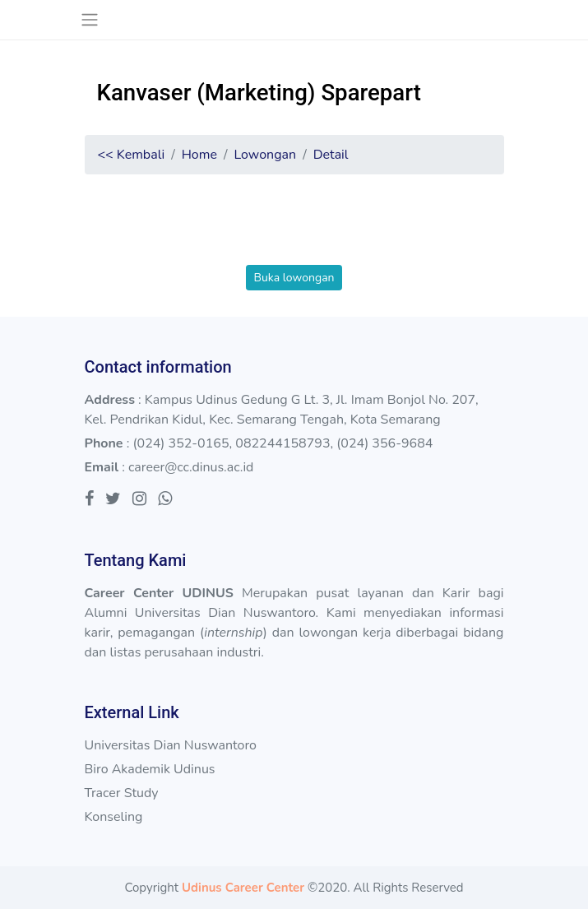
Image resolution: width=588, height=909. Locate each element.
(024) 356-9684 (384, 443)
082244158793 (282, 443)
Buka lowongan (294, 278)
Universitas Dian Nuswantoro (171, 745)
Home (199, 155)
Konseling (114, 817)
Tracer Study (122, 793)
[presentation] (294, 233)
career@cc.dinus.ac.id (191, 467)
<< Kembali (132, 155)
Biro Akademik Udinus (150, 769)
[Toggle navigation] (90, 20)
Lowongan (265, 155)
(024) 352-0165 (181, 443)
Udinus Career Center (243, 888)
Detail (331, 155)
